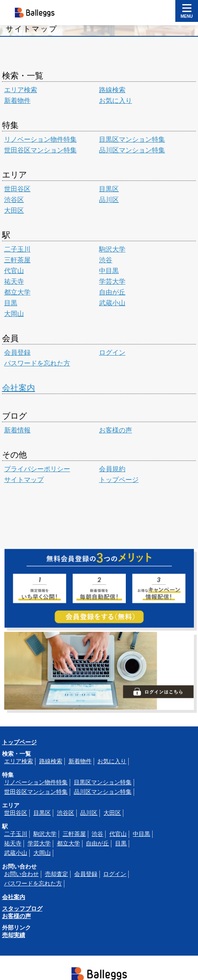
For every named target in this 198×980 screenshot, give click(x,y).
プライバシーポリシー (37, 469)
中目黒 (109, 271)
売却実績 (14, 935)
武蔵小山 (112, 303)
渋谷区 (14, 200)
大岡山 (14, 314)
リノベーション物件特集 (40, 139)
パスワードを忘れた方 (37, 363)
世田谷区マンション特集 (40, 150)
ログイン (112, 352)
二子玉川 (17, 249)
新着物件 (17, 101)
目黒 (11, 303)
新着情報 (17, 430)
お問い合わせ (21, 874)
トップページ (119, 480)
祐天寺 (14, 281)
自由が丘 (112, 292)
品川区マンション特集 (132, 150)
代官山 (14, 271)
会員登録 (17, 352)
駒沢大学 (112, 249)
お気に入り (115, 101)
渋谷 (106, 260)
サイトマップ (24, 480)
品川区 (109, 200)
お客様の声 (115, 430)
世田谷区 (17, 189)
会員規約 (112, 469)
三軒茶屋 (17, 260)
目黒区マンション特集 (132, 139)
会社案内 (19, 388)
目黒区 (109, 189)
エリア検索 (21, 90)
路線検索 (112, 90)
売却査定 (57, 874)
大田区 (14, 210)
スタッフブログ (22, 909)
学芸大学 (112, 281)
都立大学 (17, 292)
